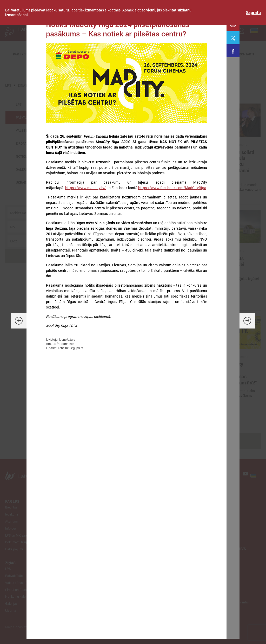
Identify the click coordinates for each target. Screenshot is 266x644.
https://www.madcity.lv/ (85, 188)
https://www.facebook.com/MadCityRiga (172, 188)
